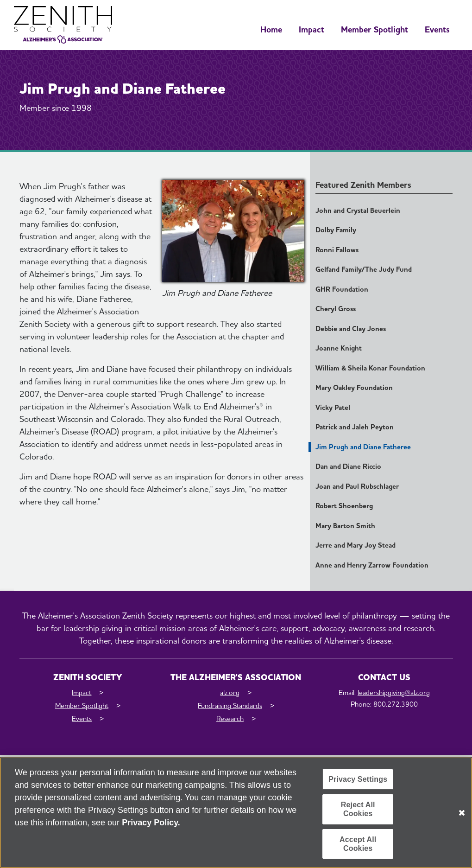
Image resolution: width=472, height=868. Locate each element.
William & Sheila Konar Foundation (370, 368)
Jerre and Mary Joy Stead (356, 545)
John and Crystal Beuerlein (358, 211)
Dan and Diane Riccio (348, 466)
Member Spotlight (374, 29)
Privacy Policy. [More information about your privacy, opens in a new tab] (151, 823)
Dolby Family (336, 230)
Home (271, 29)
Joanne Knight (339, 348)
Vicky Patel (333, 408)
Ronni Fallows (337, 250)
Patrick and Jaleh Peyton (355, 427)
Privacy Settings (358, 780)
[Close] (462, 813)
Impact (312, 29)
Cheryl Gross (336, 309)
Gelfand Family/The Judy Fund (364, 269)
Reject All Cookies (358, 810)
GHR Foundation (342, 289)
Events (437, 29)
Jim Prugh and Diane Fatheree (363, 447)
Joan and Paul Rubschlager (357, 486)
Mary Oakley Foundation (354, 388)
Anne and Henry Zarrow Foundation (372, 565)
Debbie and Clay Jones (351, 329)
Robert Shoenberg (344, 506)
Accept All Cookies (358, 844)
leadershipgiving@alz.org (394, 693)
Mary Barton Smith (345, 526)
